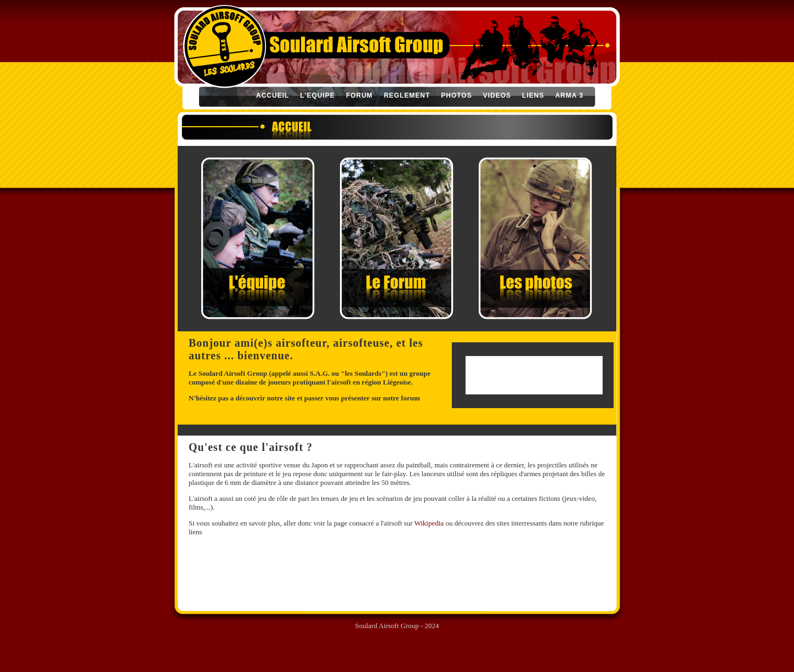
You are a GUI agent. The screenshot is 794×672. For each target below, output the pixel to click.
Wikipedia (429, 523)
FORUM (359, 95)
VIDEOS (497, 95)
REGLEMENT (407, 95)
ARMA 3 (569, 95)
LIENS (533, 95)
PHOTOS (456, 95)
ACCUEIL (273, 95)
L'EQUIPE (317, 95)
